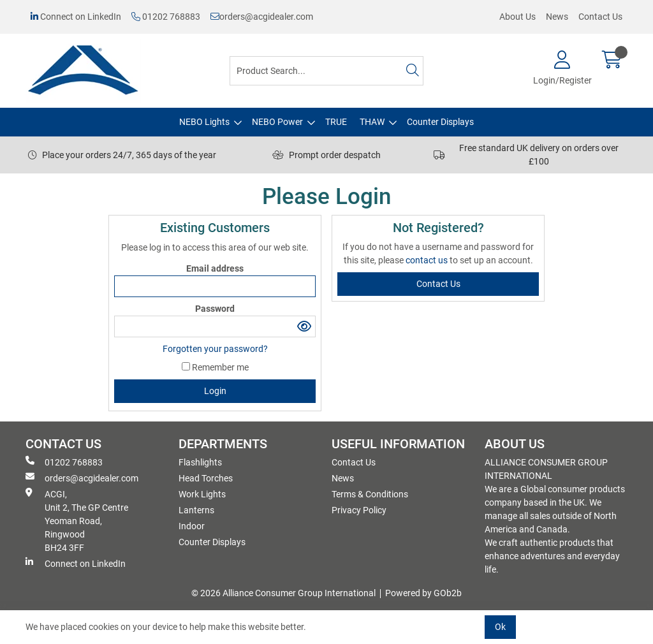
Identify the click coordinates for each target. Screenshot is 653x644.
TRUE (336, 122)
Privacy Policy (359, 510)
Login (215, 391)
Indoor (192, 526)
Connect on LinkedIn (76, 17)
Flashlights (200, 462)
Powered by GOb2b (423, 593)
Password (215, 309)
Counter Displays (440, 122)
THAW (372, 122)
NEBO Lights (204, 122)
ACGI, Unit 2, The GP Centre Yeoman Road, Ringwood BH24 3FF (77, 520)
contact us (428, 260)
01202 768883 (166, 17)
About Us (517, 17)
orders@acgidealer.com (262, 17)
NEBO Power (277, 122)
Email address (215, 268)
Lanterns (196, 510)
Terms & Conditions (370, 494)
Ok (500, 627)
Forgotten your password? (215, 349)
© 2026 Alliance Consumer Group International (283, 593)
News (557, 17)
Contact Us (600, 17)
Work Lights (202, 494)
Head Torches (206, 478)
